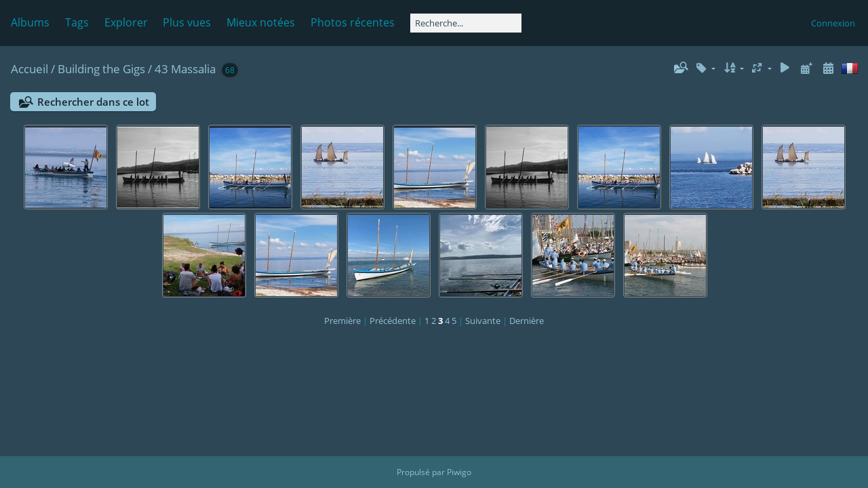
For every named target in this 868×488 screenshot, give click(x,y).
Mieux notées (261, 22)
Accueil (29, 69)
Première (342, 321)
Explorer (126, 22)
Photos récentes (353, 22)
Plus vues (187, 22)
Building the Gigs (101, 69)
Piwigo (459, 472)
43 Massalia (185, 69)
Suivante (483, 321)
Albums (30, 22)
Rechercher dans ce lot (93, 102)
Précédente (393, 321)
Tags (77, 22)
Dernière (527, 321)
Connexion (833, 23)
